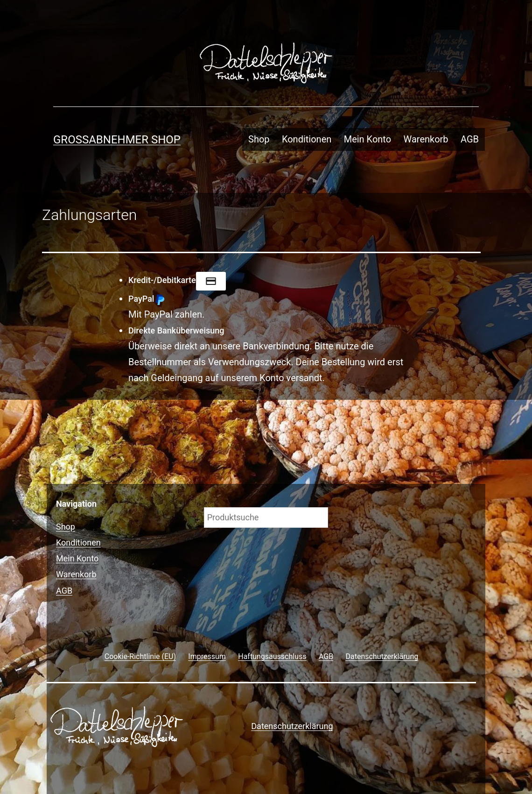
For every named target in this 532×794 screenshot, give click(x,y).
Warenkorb (426, 139)
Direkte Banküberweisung (176, 330)
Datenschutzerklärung (292, 726)
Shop (259, 139)
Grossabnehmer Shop (117, 140)
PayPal (147, 299)
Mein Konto (367, 139)
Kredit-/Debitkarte (177, 280)
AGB (470, 139)
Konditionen (307, 139)
